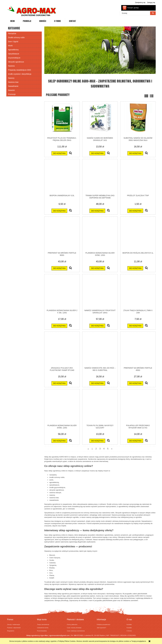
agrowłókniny (54, 482)
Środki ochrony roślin (16, 38)
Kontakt (129, 624)
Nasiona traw (13, 82)
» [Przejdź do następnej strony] (112, 449)
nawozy (52, 495)
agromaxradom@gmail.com (59, 635)
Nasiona (11, 66)
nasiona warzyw (55, 493)
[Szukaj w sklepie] (135, 13)
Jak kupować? (102, 628)
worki (51, 480)
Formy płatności (72, 624)
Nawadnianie (13, 86)
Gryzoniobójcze (14, 58)
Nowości (11, 90)
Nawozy (11, 78)
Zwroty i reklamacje (14, 624)
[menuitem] (12, 21)
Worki (10, 46)
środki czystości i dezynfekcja (20, 74)
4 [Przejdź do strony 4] (104, 449)
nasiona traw (54, 498)
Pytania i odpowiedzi (14, 628)
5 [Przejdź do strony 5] (108, 449)
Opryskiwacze (14, 54)
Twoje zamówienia (43, 624)
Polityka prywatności (104, 624)
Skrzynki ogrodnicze (16, 62)
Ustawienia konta (43, 628)
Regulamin (11, 631)
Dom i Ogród (13, 42)
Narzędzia (12, 33)
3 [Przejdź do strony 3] (100, 449)
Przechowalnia (42, 631)
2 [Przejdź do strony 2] (96, 449)
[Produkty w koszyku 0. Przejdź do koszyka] (131, 8)
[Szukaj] (153, 13)
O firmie (129, 631)
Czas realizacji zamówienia (76, 631)
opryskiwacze (54, 485)
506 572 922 (78, 635)
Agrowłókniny (13, 50)
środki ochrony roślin (57, 477)
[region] (100, 50)
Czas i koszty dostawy (74, 628)
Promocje (12, 94)
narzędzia (53, 475)
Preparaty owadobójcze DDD (20, 70)
